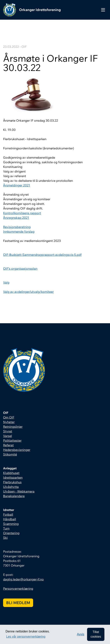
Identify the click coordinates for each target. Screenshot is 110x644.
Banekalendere (14, 496)
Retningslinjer (13, 427)
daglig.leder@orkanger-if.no (23, 579)
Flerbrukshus (12, 482)
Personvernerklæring (18, 588)
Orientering (11, 533)
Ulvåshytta (11, 487)
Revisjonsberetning (17, 227)
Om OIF (9, 417)
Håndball (10, 519)
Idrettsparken (13, 477)
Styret (8, 431)
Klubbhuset (11, 473)
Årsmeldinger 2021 (17, 185)
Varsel (8, 436)
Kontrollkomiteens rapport (22, 213)
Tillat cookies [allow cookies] (96, 634)
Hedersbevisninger (17, 450)
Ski (5, 538)
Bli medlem (18, 603)
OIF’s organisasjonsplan (20, 269)
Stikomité (10, 454)
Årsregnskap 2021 (16, 218)
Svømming (11, 524)
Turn (6, 528)
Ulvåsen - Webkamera (19, 491)
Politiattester (12, 440)
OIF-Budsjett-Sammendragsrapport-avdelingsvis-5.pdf (42, 255)
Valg (6, 282)
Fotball (8, 514)
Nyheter (9, 422)
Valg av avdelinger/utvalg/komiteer (28, 292)
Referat (8, 445)
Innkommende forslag (19, 232)
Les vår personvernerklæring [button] (26, 637)
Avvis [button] (81, 634)
